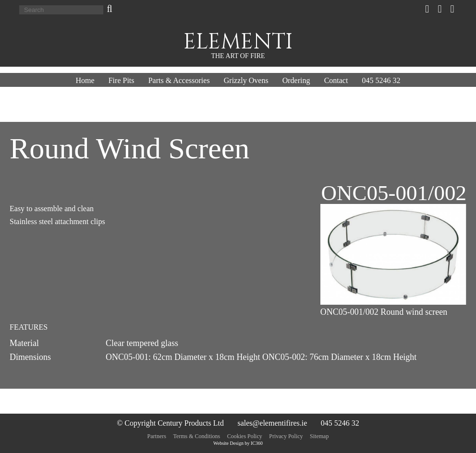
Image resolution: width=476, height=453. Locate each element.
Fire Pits (122, 80)
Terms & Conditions (196, 436)
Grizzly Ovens (246, 80)
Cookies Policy (245, 436)
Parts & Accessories (179, 80)
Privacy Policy (286, 436)
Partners (157, 436)
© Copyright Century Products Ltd (170, 423)
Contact (336, 80)
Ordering (296, 80)
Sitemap (319, 436)
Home (85, 80)
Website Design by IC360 (238, 443)
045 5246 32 (381, 80)
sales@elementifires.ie (272, 423)
